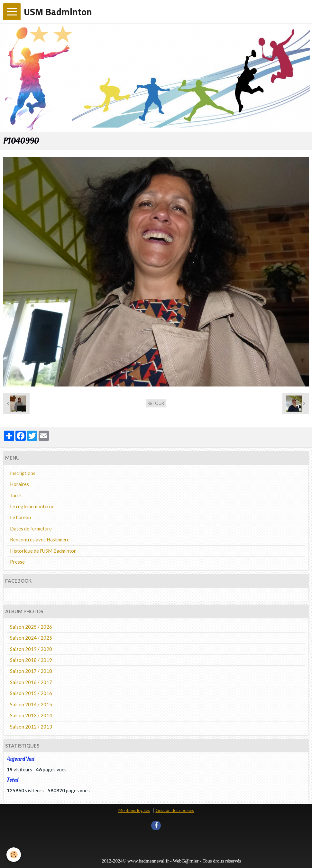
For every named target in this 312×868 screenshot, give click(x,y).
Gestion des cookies (175, 810)
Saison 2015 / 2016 (31, 693)
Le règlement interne (32, 506)
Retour (156, 403)
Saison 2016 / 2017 (31, 682)
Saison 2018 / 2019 (31, 660)
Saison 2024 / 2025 (31, 638)
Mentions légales (134, 810)
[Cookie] (14, 855)
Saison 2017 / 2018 (31, 671)
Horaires (19, 484)
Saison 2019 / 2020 (31, 649)
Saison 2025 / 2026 (31, 627)
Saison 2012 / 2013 (31, 727)
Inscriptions (23, 473)
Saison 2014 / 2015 (31, 704)
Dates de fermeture (31, 529)
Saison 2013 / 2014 (31, 715)
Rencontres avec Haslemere (40, 539)
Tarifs (16, 495)
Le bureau (20, 517)
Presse (17, 562)
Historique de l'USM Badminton (43, 551)
